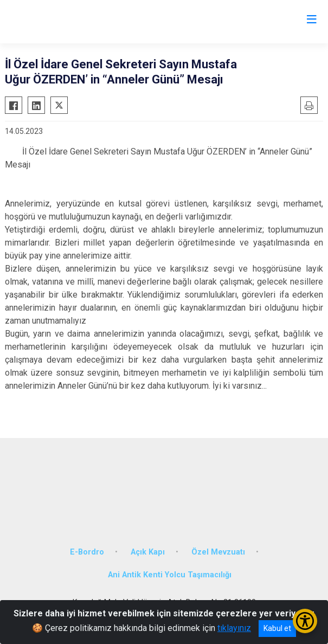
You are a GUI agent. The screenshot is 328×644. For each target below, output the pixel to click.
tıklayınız (234, 628)
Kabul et (277, 628)
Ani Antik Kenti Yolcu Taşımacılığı (170, 575)
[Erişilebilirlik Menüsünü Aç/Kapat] (305, 621)
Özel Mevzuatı (218, 552)
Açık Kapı (148, 552)
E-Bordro (87, 552)
